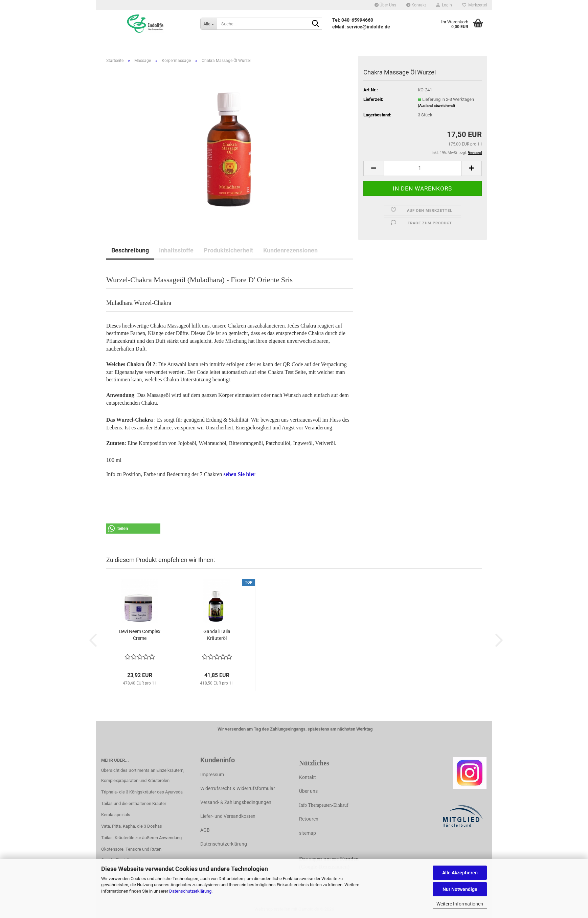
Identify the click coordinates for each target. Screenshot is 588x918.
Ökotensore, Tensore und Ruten (131, 849)
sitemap (308, 833)
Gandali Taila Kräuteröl (217, 635)
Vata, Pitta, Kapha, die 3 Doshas (132, 826)
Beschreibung (130, 250)
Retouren (309, 819)
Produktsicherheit (228, 250)
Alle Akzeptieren (460, 873)
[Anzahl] (423, 168)
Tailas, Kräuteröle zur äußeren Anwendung (141, 838)
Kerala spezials (116, 815)
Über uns (308, 791)
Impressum (212, 775)
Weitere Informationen (460, 904)
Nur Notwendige (460, 889)
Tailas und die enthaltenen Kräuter (134, 803)
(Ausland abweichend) (436, 106)
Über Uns (385, 5)
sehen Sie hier (240, 474)
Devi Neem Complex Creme (140, 635)
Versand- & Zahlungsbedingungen (236, 802)
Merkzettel (474, 5)
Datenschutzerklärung (190, 891)
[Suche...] (209, 24)
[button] (374, 168)
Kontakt (416, 5)
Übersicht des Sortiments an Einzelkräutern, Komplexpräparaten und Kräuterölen (143, 775)
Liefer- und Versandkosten (228, 816)
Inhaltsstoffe (176, 250)
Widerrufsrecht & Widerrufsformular (238, 788)
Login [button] (444, 5)
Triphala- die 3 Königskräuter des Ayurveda (142, 792)
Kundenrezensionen (290, 250)
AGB (205, 830)
